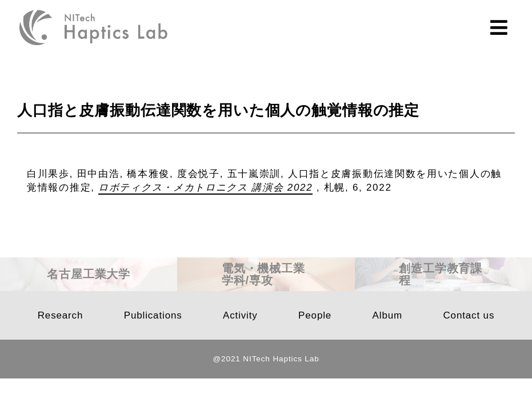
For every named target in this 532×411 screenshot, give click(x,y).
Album (387, 315)
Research (61, 315)
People (315, 315)
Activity (240, 315)
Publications (153, 315)
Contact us (469, 315)
